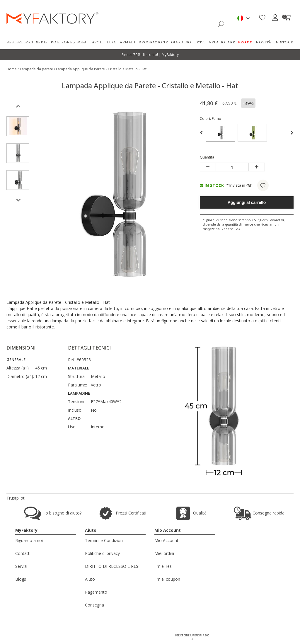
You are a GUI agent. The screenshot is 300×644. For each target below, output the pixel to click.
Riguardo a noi (29, 540)
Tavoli (97, 42)
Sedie (42, 42)
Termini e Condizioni (104, 540)
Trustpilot (16, 498)
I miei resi (163, 566)
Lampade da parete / (38, 69)
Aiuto (90, 579)
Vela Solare (222, 42)
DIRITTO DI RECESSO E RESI (112, 566)
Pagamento (96, 592)
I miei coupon (167, 579)
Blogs (21, 579)
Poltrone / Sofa (69, 42)
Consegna (94, 605)
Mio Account (166, 540)
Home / (13, 69)
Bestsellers (20, 42)
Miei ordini (164, 553)
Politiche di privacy (102, 553)
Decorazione (153, 42)
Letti (200, 42)
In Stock (284, 42)
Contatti (23, 553)
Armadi (128, 42)
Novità (263, 42)
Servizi (21, 566)
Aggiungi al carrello (247, 202)
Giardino (181, 42)
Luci (112, 42)
